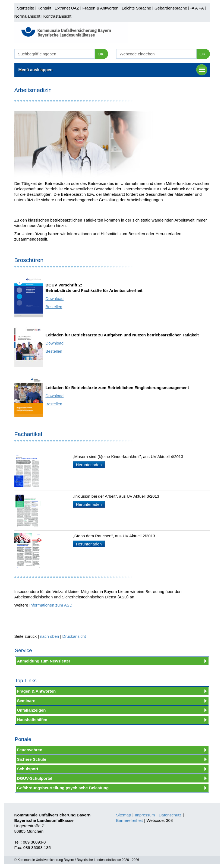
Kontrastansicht (57, 16)
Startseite (26, 8)
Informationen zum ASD (51, 605)
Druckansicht (74, 636)
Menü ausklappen (113, 70)
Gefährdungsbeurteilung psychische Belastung (63, 788)
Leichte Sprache (136, 8)
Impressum (145, 815)
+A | (202, 8)
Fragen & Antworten (100, 8)
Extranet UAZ (67, 8)
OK (101, 54)
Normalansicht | (29, 16)
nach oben (49, 636)
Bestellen (54, 307)
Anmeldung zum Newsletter (44, 661)
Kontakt (44, 8)
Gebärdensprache (171, 8)
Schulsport (28, 769)
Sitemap (124, 815)
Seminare (26, 701)
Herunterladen (89, 465)
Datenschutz (170, 815)
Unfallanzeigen (31, 710)
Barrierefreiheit (130, 820)
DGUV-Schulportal (35, 778)
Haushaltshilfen (32, 720)
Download (55, 299)
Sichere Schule (32, 759)
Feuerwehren (30, 750)
